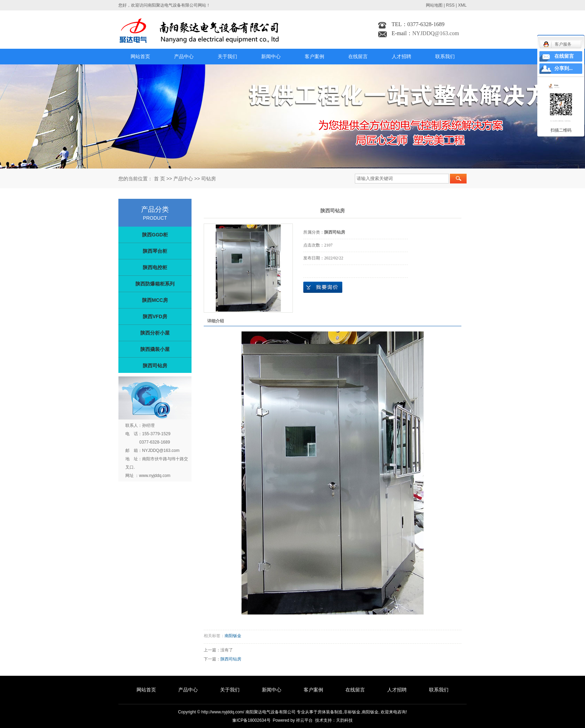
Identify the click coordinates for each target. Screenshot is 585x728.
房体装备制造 (330, 712)
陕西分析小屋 (155, 333)
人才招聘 (401, 56)
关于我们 (227, 56)
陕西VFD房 (155, 316)
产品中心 (184, 56)
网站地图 (434, 5)
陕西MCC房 (155, 300)
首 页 (159, 179)
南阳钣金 (233, 636)
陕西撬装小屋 (155, 349)
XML (462, 5)
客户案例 (314, 56)
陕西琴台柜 (155, 251)
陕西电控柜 (155, 267)
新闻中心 (271, 56)
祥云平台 (304, 720)
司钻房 (209, 179)
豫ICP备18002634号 (251, 720)
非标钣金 (352, 712)
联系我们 (445, 56)
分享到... (564, 68)
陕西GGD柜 (155, 235)
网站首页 (140, 56)
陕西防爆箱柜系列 (155, 284)
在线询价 (323, 287)
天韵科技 (344, 720)
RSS (450, 5)
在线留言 (358, 56)
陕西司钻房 (155, 366)
